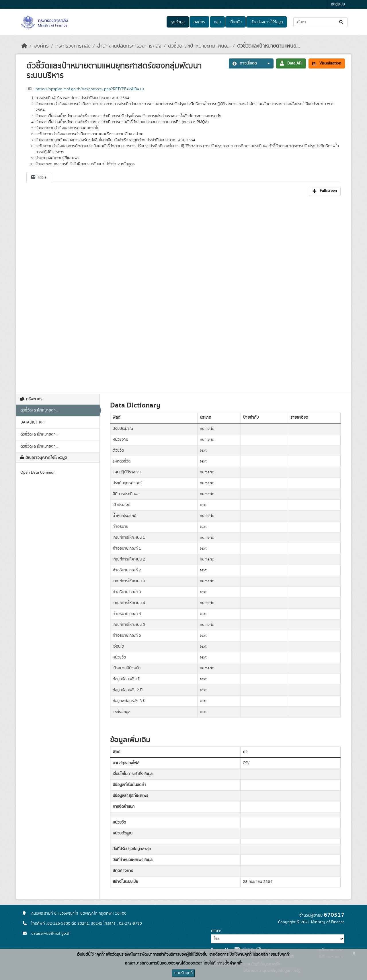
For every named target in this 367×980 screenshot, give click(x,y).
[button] (267, 63)
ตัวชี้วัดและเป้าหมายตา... (39, 410)
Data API (291, 63)
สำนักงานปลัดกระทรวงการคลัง (129, 46)
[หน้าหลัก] (24, 46)
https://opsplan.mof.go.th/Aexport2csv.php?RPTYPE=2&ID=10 (90, 89)
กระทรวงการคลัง (73, 46)
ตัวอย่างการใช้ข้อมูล (267, 22)
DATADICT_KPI (32, 422)
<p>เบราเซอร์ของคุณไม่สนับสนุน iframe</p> (183, 292)
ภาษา (216, 931)
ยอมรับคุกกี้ (183, 973)
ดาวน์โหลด (245, 63)
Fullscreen (325, 191)
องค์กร (199, 22)
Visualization (327, 63)
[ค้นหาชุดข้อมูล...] (320, 22)
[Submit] (342, 22)
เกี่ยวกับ (236, 22)
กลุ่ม (217, 22)
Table (39, 177)
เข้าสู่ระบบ (338, 4)
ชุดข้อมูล (178, 22)
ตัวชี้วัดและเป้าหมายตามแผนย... (199, 46)
